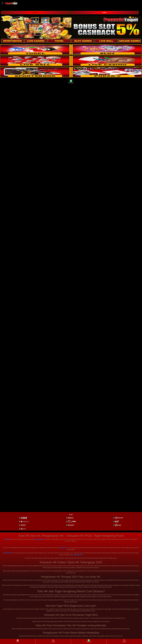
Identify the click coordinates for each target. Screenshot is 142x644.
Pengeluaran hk (8, 553)
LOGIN (104, 13)
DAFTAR (35, 13)
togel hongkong (39, 539)
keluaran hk (64, 548)
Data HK (7, 539)
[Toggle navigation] (3, 3)
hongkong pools (78, 555)
